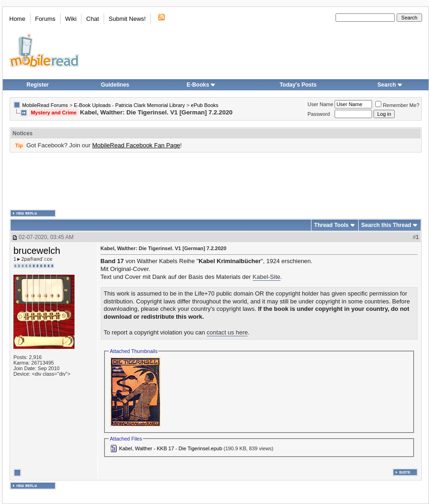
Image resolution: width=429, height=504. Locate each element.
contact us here (227, 332)
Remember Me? (397, 105)
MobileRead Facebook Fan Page (136, 145)
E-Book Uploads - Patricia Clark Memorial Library (130, 105)
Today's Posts (298, 85)
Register (37, 85)
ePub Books (205, 105)
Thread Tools (331, 225)
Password (319, 114)
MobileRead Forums (45, 105)
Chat (92, 19)
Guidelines (115, 85)
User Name (321, 104)
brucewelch (37, 251)
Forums (45, 19)
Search (390, 85)
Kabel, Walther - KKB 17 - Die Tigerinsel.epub (171, 448)
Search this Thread (386, 225)
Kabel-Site (267, 277)
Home (17, 19)
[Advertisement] (216, 181)
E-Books (201, 85)
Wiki (71, 19)
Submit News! (127, 19)
